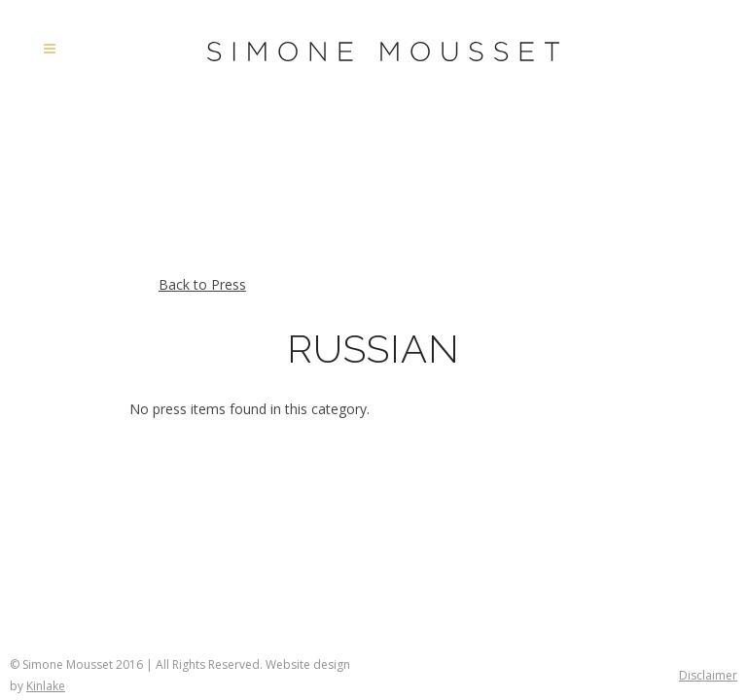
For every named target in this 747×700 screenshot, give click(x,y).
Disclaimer (708, 675)
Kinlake (46, 686)
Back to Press (202, 284)
